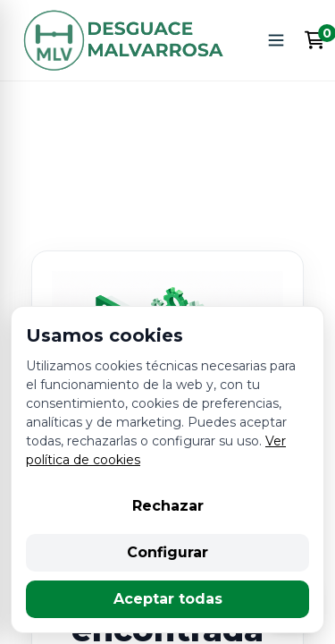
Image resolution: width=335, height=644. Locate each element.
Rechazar (168, 506)
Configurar (167, 552)
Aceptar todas (168, 599)
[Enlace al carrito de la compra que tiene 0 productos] (314, 40)
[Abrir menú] (276, 40)
